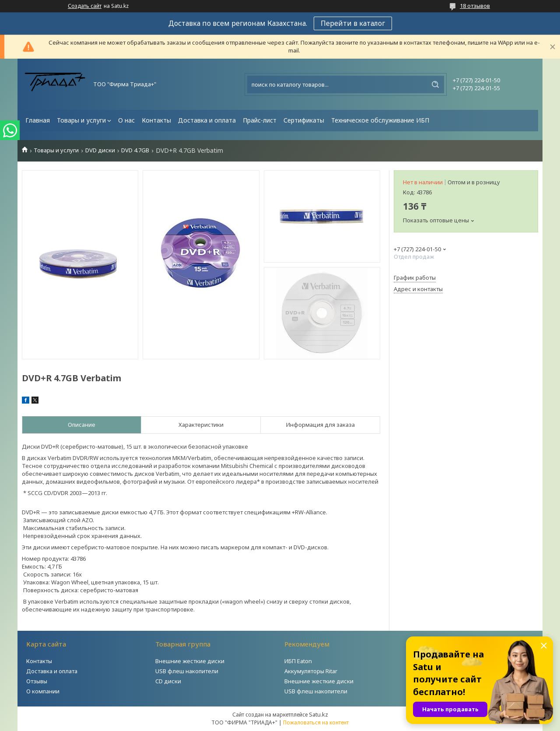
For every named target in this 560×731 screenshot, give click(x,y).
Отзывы (37, 681)
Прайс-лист (260, 120)
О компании (43, 691)
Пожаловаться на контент (316, 722)
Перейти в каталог (353, 23)
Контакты (156, 120)
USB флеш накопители (187, 671)
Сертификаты (304, 120)
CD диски (168, 681)
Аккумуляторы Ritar (311, 671)
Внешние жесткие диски (190, 661)
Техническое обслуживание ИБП (380, 120)
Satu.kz (318, 714)
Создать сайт (85, 6)
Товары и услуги (81, 120)
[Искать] (435, 84)
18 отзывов (475, 6)
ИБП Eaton (298, 661)
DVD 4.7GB (135, 150)
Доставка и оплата (207, 120)
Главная (38, 120)
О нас (126, 120)
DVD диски (100, 150)
